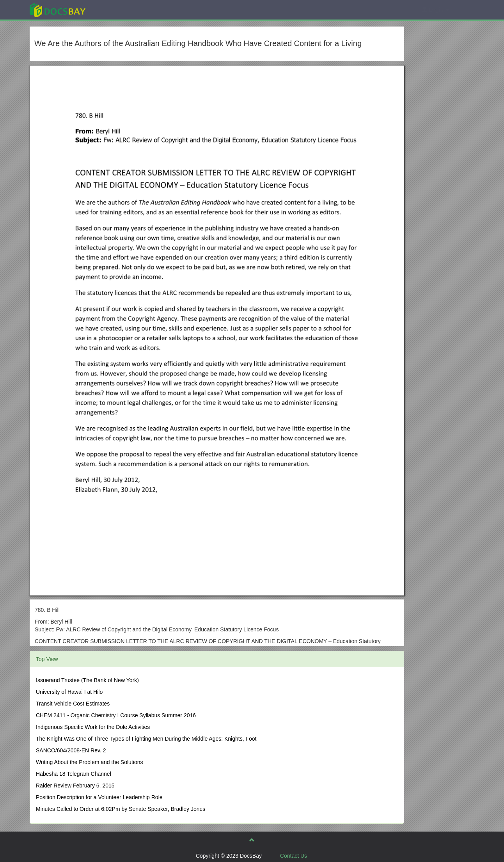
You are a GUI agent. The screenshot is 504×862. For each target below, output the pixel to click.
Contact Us (294, 856)
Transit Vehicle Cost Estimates (73, 704)
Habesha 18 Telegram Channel (74, 774)
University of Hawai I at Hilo (69, 692)
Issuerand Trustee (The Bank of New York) (87, 680)
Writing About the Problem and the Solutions (89, 762)
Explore (116, 10)
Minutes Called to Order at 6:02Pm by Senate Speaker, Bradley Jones (121, 809)
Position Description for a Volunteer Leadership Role (99, 797)
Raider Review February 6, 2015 (75, 786)
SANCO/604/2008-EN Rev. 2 (71, 750)
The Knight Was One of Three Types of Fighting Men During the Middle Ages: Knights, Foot (146, 739)
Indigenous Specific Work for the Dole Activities (93, 727)
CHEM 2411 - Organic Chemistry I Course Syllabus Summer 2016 (116, 715)
